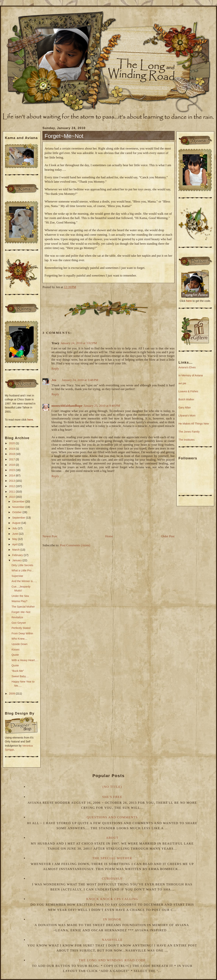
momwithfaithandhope (67, 406)
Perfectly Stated (21, 628)
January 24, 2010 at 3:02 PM (79, 343)
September (19, 518)
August (17, 523)
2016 (12, 465)
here (30, 420)
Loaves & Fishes (188, 391)
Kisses (16, 650)
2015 (12, 470)
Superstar (17, 576)
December (19, 502)
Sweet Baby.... (20, 676)
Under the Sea (20, 596)
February (18, 555)
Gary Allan (185, 407)
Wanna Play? (20, 601)
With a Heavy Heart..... (25, 660)
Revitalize (17, 617)
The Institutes (187, 440)
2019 (12, 449)
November (19, 507)
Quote (15, 655)
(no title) (112, 787)
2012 (12, 486)
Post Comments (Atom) (75, 545)
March (16, 550)
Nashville (112, 940)
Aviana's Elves (187, 367)
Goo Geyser (19, 623)
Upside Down (20, 644)
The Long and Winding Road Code (112, 960)
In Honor (112, 919)
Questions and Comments (112, 817)
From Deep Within (22, 633)
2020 (12, 443)
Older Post (168, 536)
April (15, 544)
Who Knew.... (19, 639)
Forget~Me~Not (21, 612)
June (15, 534)
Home (109, 536)
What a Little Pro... (23, 570)
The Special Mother (23, 607)
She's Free (112, 797)
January (17, 560)
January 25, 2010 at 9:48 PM (102, 406)
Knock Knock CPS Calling (112, 899)
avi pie (182, 383)
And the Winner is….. (24, 581)
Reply (55, 369)
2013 (12, 481)
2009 (12, 694)
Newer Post (50, 536)
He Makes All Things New (194, 424)
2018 (12, 454)
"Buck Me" (18, 671)
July (15, 528)
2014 (12, 475)
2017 (12, 459)
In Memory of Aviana (191, 375)
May (15, 539)
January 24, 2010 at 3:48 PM (80, 380)
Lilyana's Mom (187, 416)
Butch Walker (186, 399)
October (17, 512)
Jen (54, 380)
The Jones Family (189, 432)
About (112, 838)
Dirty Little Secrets (22, 565)
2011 (12, 492)
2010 (12, 497)
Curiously (112, 879)
